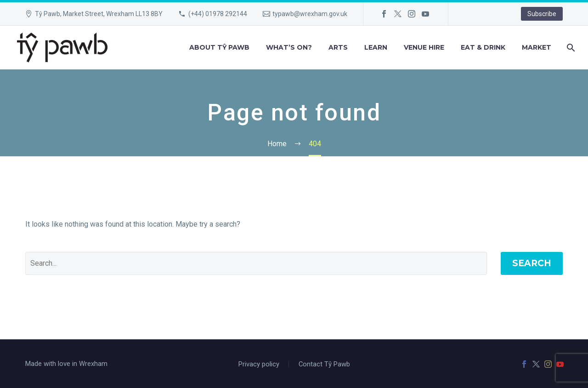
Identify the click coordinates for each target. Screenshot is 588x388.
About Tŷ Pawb (219, 47)
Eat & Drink (483, 47)
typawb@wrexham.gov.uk (310, 14)
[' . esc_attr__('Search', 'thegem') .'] (256, 263)
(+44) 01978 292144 (218, 14)
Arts (338, 47)
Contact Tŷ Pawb (324, 364)
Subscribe (542, 14)
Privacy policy (259, 364)
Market (537, 47)
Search (532, 263)
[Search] (570, 48)
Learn (376, 47)
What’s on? (289, 47)
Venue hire (424, 47)
